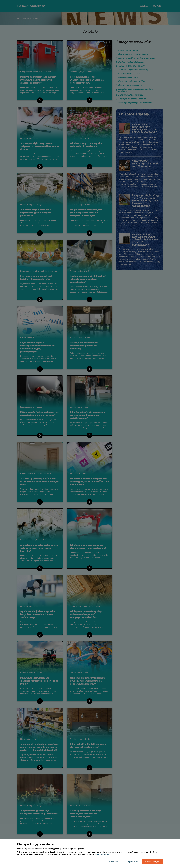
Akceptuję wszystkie (153, 862)
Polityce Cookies (102, 854)
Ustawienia (113, 862)
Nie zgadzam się (131, 862)
